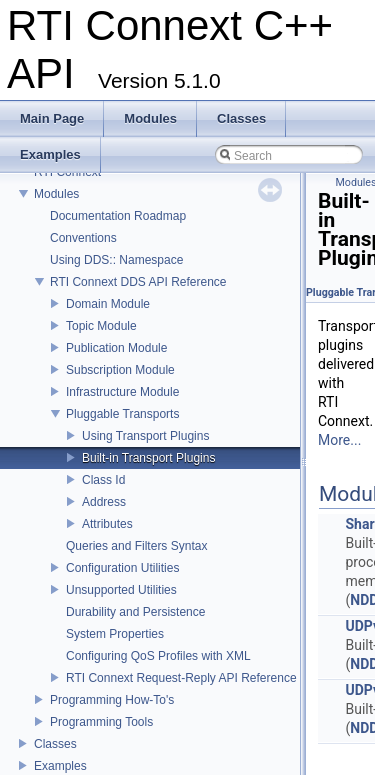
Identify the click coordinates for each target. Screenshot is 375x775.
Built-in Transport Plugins (148, 458)
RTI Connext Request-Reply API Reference (181, 678)
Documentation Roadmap (118, 216)
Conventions (83, 238)
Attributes (107, 524)
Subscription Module (120, 370)
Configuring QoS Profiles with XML (158, 656)
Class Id (103, 480)
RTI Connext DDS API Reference (138, 282)
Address (104, 502)
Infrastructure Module (122, 392)
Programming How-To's (112, 700)
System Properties (115, 634)
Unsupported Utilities (121, 590)
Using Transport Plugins (145, 436)
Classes (55, 744)
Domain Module (108, 304)
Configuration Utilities (122, 568)
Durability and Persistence (135, 612)
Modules (56, 194)
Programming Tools (101, 722)
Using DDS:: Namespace (116, 260)
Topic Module (101, 326)
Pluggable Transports (122, 414)
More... (339, 440)
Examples (60, 766)
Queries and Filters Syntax (136, 546)
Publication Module (116, 348)
